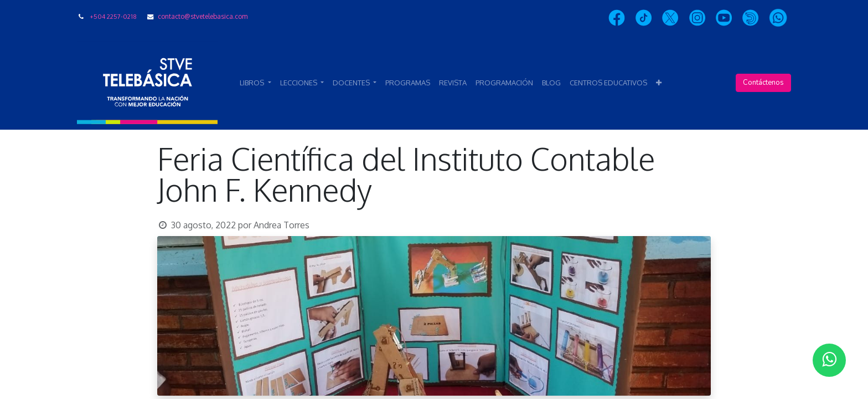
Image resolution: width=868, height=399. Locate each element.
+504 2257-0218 (113, 16)
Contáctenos (763, 83)
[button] (659, 83)
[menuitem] (408, 83)
